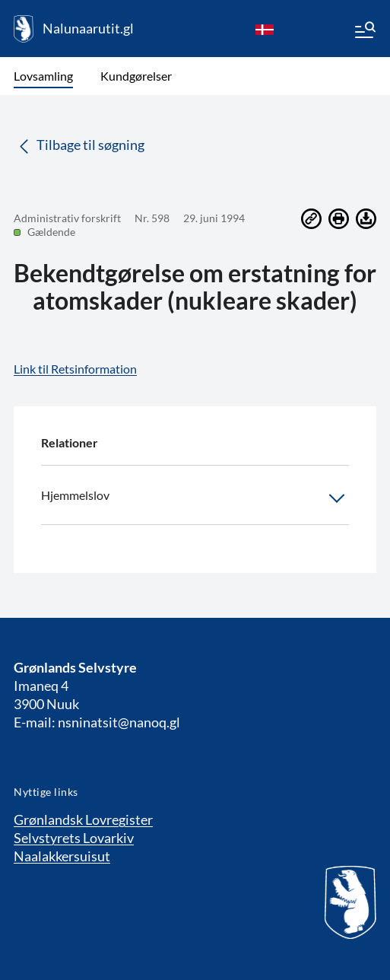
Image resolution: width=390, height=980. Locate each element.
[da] (265, 29)
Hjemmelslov (195, 498)
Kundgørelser (136, 76)
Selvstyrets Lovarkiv (74, 838)
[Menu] (364, 32)
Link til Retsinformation (75, 369)
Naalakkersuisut (62, 856)
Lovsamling (43, 76)
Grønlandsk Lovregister (83, 819)
